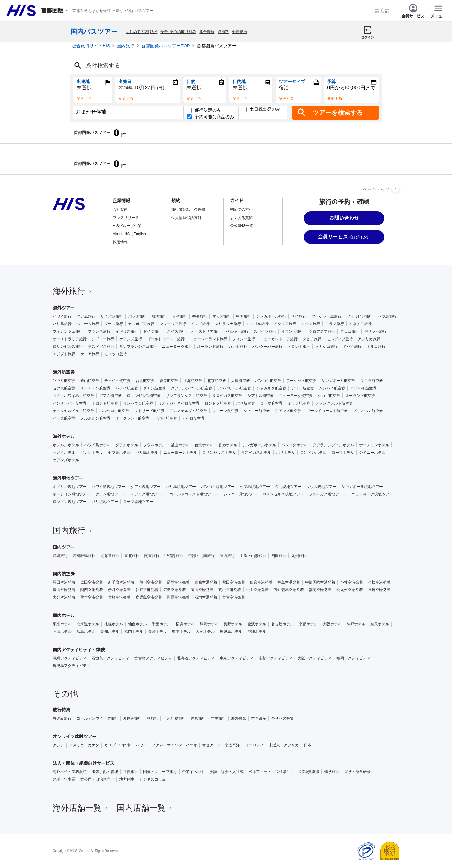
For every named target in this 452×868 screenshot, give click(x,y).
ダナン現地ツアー (110, 494)
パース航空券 (64, 418)
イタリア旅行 (285, 324)
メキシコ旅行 (326, 347)
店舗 (382, 11)
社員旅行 (131, 772)
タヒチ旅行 (312, 339)
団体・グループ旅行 (160, 772)
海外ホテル (64, 437)
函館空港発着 (178, 582)
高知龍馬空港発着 (289, 590)
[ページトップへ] (395, 189)
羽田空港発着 (64, 582)
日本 (308, 745)
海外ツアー (64, 308)
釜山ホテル (180, 445)
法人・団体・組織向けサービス (83, 763)
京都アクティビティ (276, 658)
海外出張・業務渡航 (70, 772)
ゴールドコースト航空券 (327, 411)
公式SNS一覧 (242, 226)
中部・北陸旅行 (202, 556)
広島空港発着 (175, 590)
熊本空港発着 (92, 597)
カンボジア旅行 (141, 324)
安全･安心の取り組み (178, 32)
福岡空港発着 (320, 590)
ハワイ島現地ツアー (109, 487)
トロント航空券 (105, 403)
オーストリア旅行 (206, 331)
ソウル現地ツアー (321, 487)
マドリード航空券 (149, 411)
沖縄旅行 (60, 556)
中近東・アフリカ (284, 745)
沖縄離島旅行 (84, 556)
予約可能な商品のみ (210, 117)
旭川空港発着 (151, 582)
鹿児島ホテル (231, 632)
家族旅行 (198, 718)
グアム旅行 (86, 316)
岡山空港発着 (202, 590)
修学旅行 (332, 772)
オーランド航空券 (360, 396)
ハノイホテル (64, 453)
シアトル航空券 (261, 396)
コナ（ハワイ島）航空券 (73, 396)
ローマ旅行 (311, 324)
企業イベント (193, 772)
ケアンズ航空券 (288, 411)
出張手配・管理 (105, 772)
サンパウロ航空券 (138, 403)
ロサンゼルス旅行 (68, 347)
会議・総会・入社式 (227, 772)
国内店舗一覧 (145, 808)
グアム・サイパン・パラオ (175, 745)
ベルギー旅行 (237, 331)
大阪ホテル (332, 624)
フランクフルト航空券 (334, 403)
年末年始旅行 (175, 718)
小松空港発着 (379, 582)
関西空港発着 (92, 590)
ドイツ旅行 (153, 331)
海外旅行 (73, 291)
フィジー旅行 (244, 339)
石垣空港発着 (206, 597)
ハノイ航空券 (127, 388)
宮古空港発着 (234, 597)
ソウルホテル (154, 445)
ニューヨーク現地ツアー (372, 494)
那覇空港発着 (178, 597)
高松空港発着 (230, 590)
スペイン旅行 (265, 331)
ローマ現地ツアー (138, 502)
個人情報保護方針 (186, 218)
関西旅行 (227, 556)
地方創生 (127, 779)
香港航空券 (169, 381)
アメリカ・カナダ (84, 745)
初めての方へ (241, 209)
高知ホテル (110, 632)
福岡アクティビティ (353, 658)
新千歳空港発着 (121, 582)
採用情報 (120, 242)
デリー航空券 (303, 388)
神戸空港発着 (147, 590)
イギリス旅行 (127, 331)
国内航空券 (64, 574)
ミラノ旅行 (335, 324)
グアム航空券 (110, 396)
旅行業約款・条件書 (188, 209)
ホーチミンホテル (374, 445)
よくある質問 (241, 218)
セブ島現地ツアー (255, 487)
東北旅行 (132, 556)
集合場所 (207, 32)
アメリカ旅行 (369, 339)
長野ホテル (233, 624)
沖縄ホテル (257, 632)
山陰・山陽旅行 (253, 556)
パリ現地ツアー (105, 502)
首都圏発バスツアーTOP (166, 46)
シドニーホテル (372, 453)
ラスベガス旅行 (101, 347)
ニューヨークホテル (180, 453)
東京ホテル (62, 624)
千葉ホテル (161, 624)
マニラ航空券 (372, 381)
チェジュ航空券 (117, 381)
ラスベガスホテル (256, 453)
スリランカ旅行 (228, 324)
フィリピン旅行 (360, 316)
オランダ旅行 (293, 331)
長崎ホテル (158, 632)
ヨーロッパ (254, 745)
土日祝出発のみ (261, 109)
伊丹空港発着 (119, 590)
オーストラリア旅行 (70, 339)
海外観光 (239, 718)
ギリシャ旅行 (375, 331)
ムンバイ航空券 (332, 388)
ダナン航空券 (154, 388)
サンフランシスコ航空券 (186, 396)
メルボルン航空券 (95, 418)
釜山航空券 (90, 381)
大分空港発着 (64, 597)
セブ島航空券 (64, 388)
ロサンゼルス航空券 (144, 396)
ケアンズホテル (66, 460)
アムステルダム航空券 (188, 411)
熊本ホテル (181, 632)
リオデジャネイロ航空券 (179, 403)
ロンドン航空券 (218, 403)
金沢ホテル (257, 624)
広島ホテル (86, 632)
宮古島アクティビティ (153, 658)
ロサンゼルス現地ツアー (283, 494)
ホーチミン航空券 (95, 388)
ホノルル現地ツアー (70, 487)
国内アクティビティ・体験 (79, 650)
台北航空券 (145, 381)
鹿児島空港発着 (149, 597)
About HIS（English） (131, 234)
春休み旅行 (62, 718)
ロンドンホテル (313, 453)
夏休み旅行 (132, 718)
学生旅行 (218, 718)
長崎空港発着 (379, 590)
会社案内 (120, 209)
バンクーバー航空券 (70, 403)
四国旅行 (279, 556)
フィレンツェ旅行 (68, 331)
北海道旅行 (110, 556)
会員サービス (413, 11)
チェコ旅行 (350, 331)
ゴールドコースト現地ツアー (194, 494)
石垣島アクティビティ (110, 658)
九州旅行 (299, 556)
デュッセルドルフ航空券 (73, 411)
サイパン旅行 (112, 316)
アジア (58, 745)
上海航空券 (193, 381)
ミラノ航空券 (299, 403)
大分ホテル (205, 632)
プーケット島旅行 (326, 316)
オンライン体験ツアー (75, 737)
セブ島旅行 (387, 316)
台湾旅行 (180, 316)
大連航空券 (240, 381)
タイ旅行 (299, 316)
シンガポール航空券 (338, 381)
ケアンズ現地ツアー (148, 494)
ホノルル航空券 (363, 388)
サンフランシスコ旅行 (138, 347)
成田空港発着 (92, 582)
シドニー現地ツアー (240, 494)
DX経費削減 (309, 772)
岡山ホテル (62, 632)
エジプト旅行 (64, 354)
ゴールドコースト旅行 (166, 339)
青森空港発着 (206, 582)
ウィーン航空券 (225, 411)
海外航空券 (64, 372)
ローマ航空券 (271, 403)
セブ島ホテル (119, 453)
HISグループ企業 (127, 226)
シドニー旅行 (103, 339)
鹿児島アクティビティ (72, 666)
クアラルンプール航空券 (191, 388)
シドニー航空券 (257, 411)
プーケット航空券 (301, 381)
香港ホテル (228, 445)
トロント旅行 (299, 347)
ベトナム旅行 (88, 324)
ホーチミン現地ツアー (72, 494)
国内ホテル (64, 616)
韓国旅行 (159, 316)
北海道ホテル (88, 624)
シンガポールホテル (259, 445)
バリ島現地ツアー (181, 487)
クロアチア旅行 (322, 331)
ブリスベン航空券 (368, 411)
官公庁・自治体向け (97, 779)
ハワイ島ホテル (97, 445)
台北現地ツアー (288, 487)
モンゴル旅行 (257, 324)
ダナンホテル (92, 453)
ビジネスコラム (153, 779)
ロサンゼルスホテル (219, 453)
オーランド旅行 (210, 347)
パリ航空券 (245, 403)
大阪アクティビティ (315, 658)
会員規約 (239, 32)
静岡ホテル (209, 624)
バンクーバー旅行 (267, 347)
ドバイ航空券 (166, 418)
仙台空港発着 (261, 582)
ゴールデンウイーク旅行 (97, 718)
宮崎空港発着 (119, 597)
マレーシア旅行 (173, 324)
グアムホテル (127, 445)
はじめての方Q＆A (141, 32)
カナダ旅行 (238, 347)
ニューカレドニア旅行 (279, 339)
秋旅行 (153, 718)
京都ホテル (308, 624)
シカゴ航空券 (329, 396)
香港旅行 (200, 316)
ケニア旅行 (90, 354)
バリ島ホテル (147, 453)
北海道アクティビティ (196, 658)
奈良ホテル (380, 624)
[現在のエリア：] (55, 11)
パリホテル (286, 453)
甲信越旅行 (174, 556)
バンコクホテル (294, 445)
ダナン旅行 (114, 324)
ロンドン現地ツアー (70, 502)
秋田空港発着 (234, 582)
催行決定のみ (204, 110)
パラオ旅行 (137, 316)
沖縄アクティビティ (70, 658)
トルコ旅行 (376, 347)
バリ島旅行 (62, 324)
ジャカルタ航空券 (271, 388)
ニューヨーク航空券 (296, 396)
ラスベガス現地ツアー (328, 494)
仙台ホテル (137, 624)
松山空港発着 (257, 590)
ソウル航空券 (64, 381)
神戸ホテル (356, 624)
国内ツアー (64, 547)
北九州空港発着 (350, 590)
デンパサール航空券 (234, 388)
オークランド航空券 (132, 418)
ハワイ (141, 745)
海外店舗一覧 (81, 808)
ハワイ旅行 (62, 316)
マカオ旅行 (222, 316)
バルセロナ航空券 (114, 411)
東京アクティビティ (237, 658)
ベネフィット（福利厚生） (271, 772)
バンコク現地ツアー (218, 487)
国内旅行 (126, 46)
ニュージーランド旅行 (208, 339)
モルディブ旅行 (340, 339)
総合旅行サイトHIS (91, 46)
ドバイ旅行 (352, 347)
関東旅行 (152, 556)
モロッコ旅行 (116, 354)
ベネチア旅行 (360, 324)
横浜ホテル (185, 624)
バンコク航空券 (268, 381)
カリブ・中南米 (117, 745)
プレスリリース (126, 218)
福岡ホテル (134, 632)
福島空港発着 (289, 582)
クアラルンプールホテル (333, 445)
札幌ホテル (114, 624)
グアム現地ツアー (146, 487)
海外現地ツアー (68, 478)
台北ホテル (204, 445)
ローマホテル (343, 453)
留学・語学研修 (358, 772)
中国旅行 (244, 316)
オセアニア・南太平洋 (221, 745)
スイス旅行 (176, 331)
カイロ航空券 (193, 418)
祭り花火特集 (282, 718)
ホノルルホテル (66, 445)
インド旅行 (200, 324)
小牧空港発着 (352, 582)
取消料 (223, 32)
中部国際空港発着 (320, 582)
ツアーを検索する (338, 113)
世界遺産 (259, 718)
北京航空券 (217, 381)
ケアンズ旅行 (131, 339)
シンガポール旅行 (271, 316)
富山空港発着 (64, 590)
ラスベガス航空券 (227, 396)
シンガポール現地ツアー (362, 487)
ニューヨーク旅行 (177, 347)
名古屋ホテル (282, 624)
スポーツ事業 (64, 779)
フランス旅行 (99, 331)
